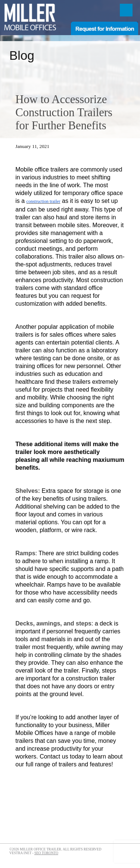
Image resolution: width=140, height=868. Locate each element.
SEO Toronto (46, 853)
